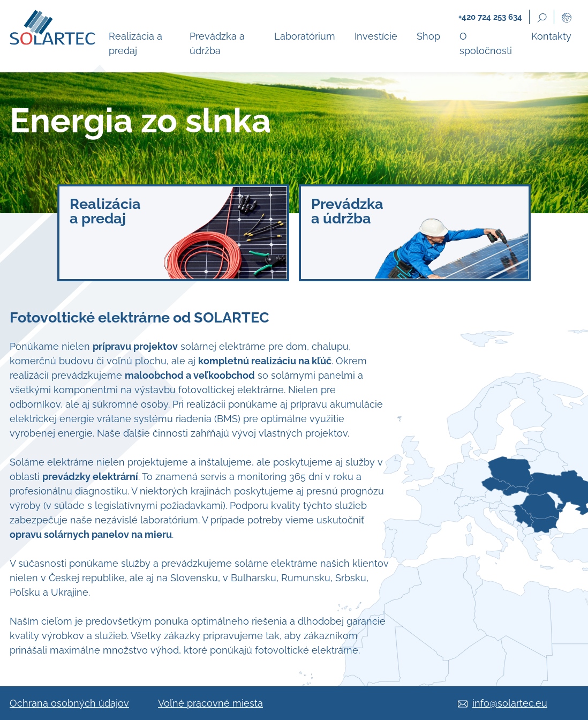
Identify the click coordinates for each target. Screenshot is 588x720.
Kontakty (551, 36)
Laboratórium (305, 36)
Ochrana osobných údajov (69, 703)
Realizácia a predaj (135, 43)
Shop (428, 36)
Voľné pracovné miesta (210, 703)
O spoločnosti (486, 43)
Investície (376, 36)
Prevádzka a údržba (217, 43)
